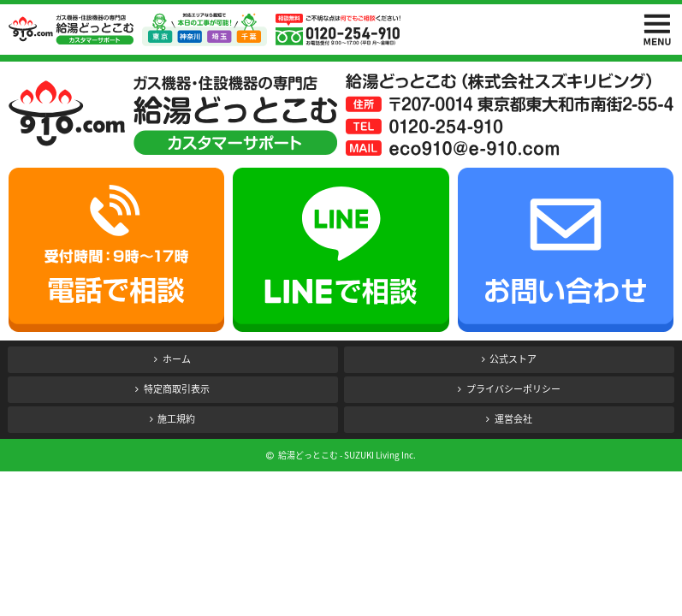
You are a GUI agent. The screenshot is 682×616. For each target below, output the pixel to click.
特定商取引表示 (177, 389)
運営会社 (513, 419)
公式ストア (513, 359)
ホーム (177, 359)
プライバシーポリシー (513, 389)
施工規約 (176, 419)
